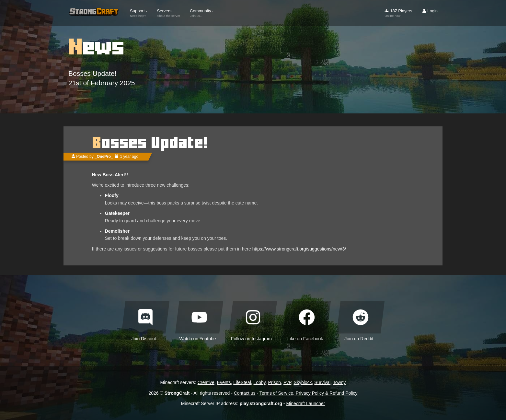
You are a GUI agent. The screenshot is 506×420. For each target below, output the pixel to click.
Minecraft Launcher (305, 403)
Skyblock (303, 382)
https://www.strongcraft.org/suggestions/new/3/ (299, 249)
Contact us (245, 393)
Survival (322, 382)
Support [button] (139, 13)
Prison (274, 382)
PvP (287, 382)
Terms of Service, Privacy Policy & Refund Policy (309, 393)
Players (398, 13)
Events (224, 382)
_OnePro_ (104, 157)
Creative (206, 382)
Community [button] (202, 13)
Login (430, 11)
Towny (339, 382)
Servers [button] (169, 13)
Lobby (260, 382)
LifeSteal (242, 382)
